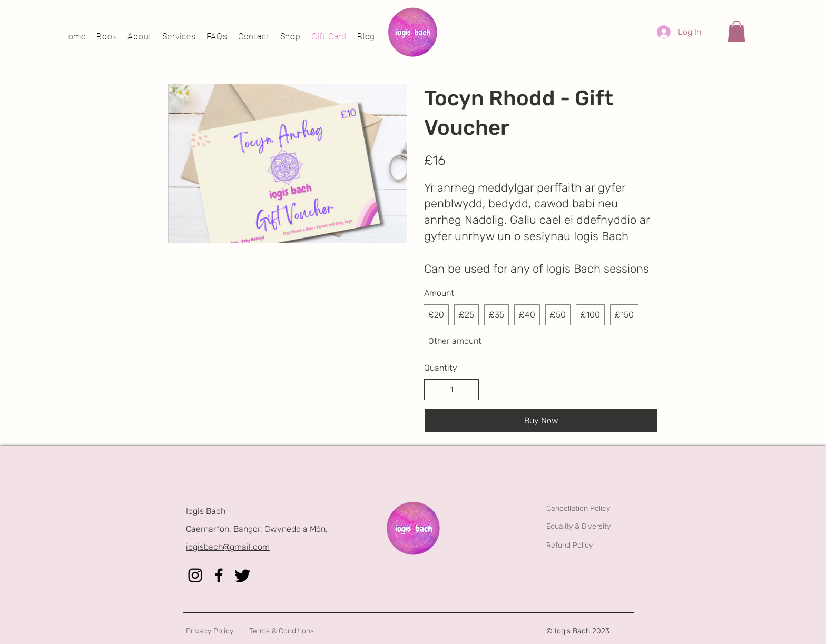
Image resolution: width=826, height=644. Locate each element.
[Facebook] (219, 575)
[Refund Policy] (603, 546)
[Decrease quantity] (434, 390)
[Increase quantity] (469, 390)
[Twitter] (243, 575)
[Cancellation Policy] (603, 508)
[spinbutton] (451, 390)
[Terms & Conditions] (306, 631)
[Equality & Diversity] (603, 527)
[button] (736, 31)
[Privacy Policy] (243, 631)
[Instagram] (195, 575)
